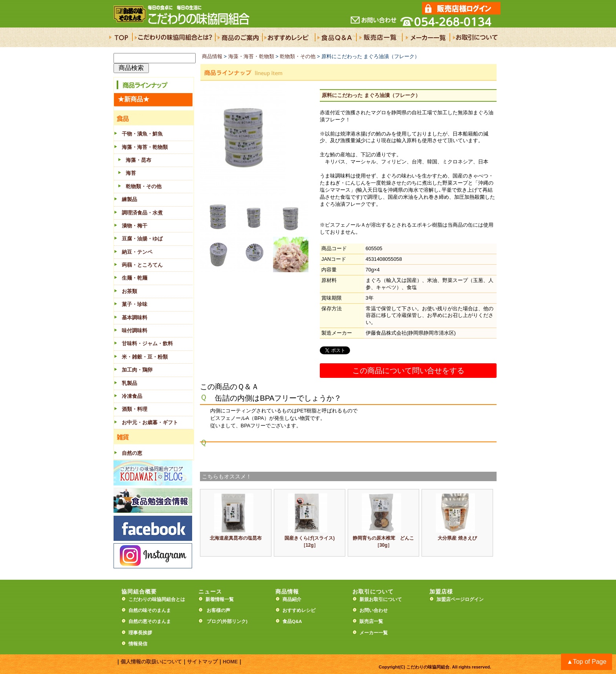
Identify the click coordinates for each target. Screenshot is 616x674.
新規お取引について (381, 599)
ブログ (214, 621)
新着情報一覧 (222, 599)
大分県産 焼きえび (457, 538)
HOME (230, 662)
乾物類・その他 (144, 186)
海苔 (131, 173)
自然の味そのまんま (150, 610)
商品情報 (212, 56)
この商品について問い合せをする (408, 371)
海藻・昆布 (138, 160)
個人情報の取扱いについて (151, 662)
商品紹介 (292, 599)
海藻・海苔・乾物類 (251, 56)
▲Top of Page (586, 662)
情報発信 (138, 644)
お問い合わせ (374, 610)
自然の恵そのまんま (150, 621)
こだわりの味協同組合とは (157, 599)
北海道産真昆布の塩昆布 (236, 538)
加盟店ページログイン (460, 599)
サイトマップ (202, 662)
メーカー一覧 (374, 633)
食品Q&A (292, 621)
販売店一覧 (371, 621)
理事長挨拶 (140, 633)
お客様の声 (218, 610)
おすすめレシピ (299, 610)
